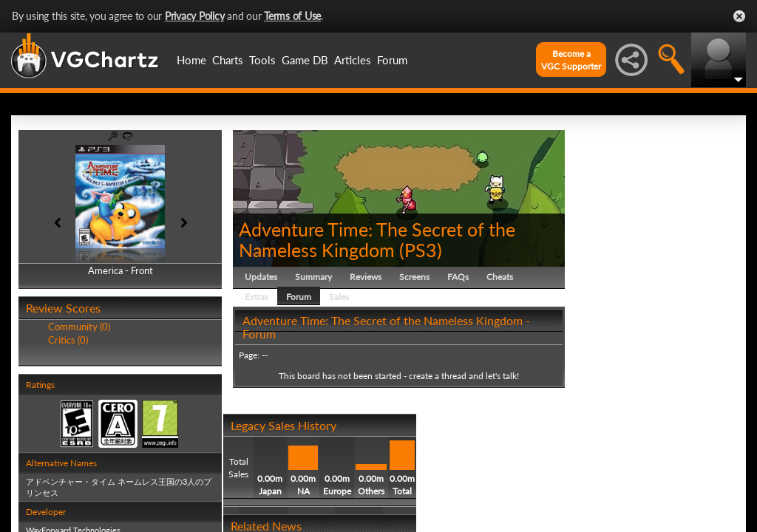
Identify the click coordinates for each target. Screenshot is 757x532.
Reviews (366, 277)
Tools (262, 60)
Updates (261, 277)
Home (191, 60)
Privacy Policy (195, 16)
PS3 (421, 250)
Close (739, 16)
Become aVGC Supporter (571, 60)
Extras (257, 297)
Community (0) (79, 327)
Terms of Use (292, 16)
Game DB (305, 60)
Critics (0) (68, 340)
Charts (228, 60)
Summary (313, 277)
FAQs (458, 277)
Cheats (500, 277)
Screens (414, 277)
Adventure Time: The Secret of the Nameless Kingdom (377, 239)
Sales (339, 297)
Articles (353, 60)
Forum (392, 60)
